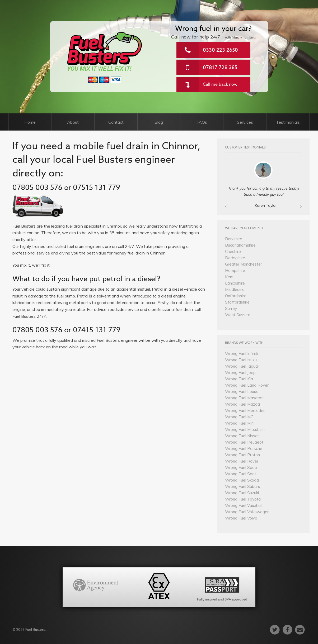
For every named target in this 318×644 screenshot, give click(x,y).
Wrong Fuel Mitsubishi (245, 429)
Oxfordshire (236, 296)
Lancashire (235, 283)
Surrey (231, 308)
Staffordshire (237, 302)
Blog (159, 122)
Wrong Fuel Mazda (242, 404)
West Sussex (237, 315)
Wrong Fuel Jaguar (242, 366)
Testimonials (288, 122)
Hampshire (235, 270)
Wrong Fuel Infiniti (242, 354)
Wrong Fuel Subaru (243, 486)
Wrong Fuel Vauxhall (244, 505)
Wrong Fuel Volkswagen (247, 512)
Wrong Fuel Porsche (244, 448)
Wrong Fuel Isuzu (241, 360)
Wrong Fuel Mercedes (245, 410)
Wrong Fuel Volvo (241, 518)
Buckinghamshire (240, 245)
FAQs (202, 122)
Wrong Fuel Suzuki (242, 493)
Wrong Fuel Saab (241, 467)
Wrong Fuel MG (239, 417)
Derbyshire (235, 258)
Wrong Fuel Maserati (244, 398)
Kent (229, 277)
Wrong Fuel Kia (239, 379)
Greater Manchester (244, 264)
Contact (116, 122)
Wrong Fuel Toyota (243, 499)
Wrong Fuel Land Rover (247, 385)
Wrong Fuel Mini (240, 423)
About (73, 122)
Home (30, 122)
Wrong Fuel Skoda (242, 480)
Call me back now (220, 84)
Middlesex (234, 289)
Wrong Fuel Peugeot (244, 442)
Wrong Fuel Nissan (242, 436)
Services (245, 122)
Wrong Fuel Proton (242, 455)
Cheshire (233, 251)
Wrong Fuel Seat (241, 474)
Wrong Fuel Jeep (240, 373)
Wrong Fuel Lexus (242, 391)
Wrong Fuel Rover (242, 461)
